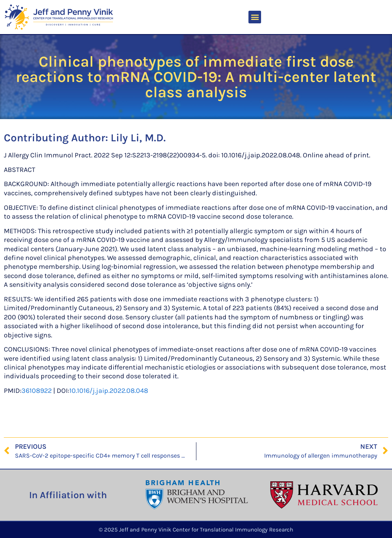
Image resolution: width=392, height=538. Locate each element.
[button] (255, 17)
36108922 (37, 391)
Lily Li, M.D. (138, 138)
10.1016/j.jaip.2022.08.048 (109, 391)
